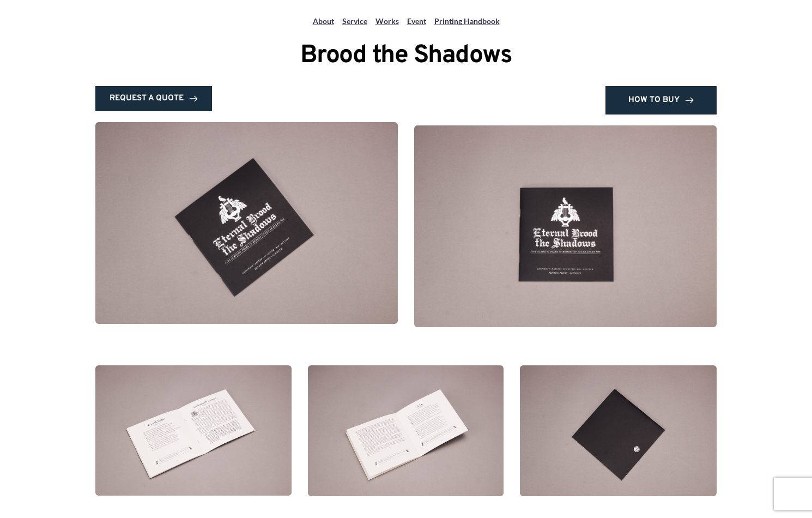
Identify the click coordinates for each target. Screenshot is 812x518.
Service (355, 21)
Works (387, 21)
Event (417, 21)
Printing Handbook (467, 21)
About (323, 21)
